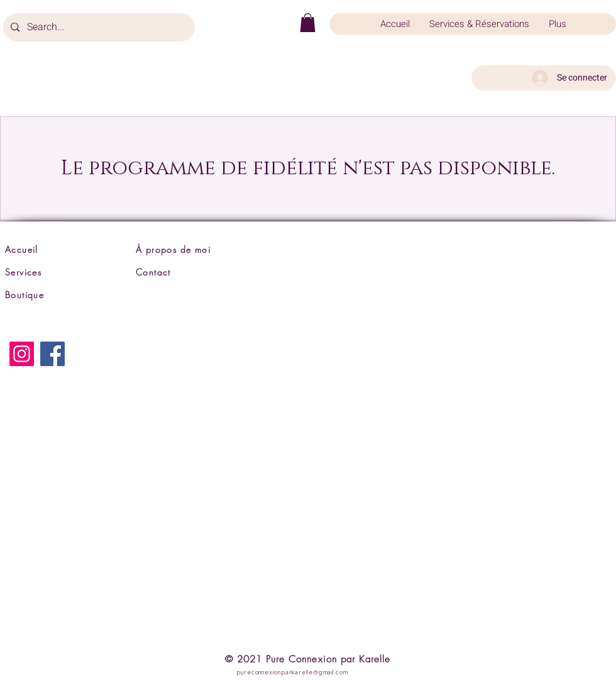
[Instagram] (22, 354)
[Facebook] (52, 354)
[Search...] (98, 27)
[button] (308, 23)
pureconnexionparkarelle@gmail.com (292, 673)
